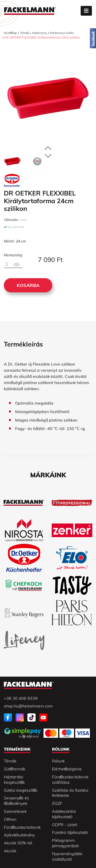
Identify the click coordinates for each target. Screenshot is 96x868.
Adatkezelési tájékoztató (64, 814)
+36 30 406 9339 (21, 698)
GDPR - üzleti (65, 825)
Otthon (10, 819)
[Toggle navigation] (86, 11)
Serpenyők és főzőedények (16, 801)
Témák (25, 33)
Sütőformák (15, 769)
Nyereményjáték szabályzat (67, 856)
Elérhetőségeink (67, 769)
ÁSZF (57, 803)
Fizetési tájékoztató (70, 832)
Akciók (10, 851)
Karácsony (40, 33)
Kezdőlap (10, 33)
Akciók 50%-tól (18, 843)
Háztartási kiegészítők (14, 780)
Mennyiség (13, 255)
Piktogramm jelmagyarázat (65, 843)
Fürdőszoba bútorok (22, 827)
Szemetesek (15, 811)
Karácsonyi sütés (62, 33)
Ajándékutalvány (19, 835)
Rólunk (58, 761)
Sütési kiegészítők (21, 790)
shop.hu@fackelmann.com (28, 706)
